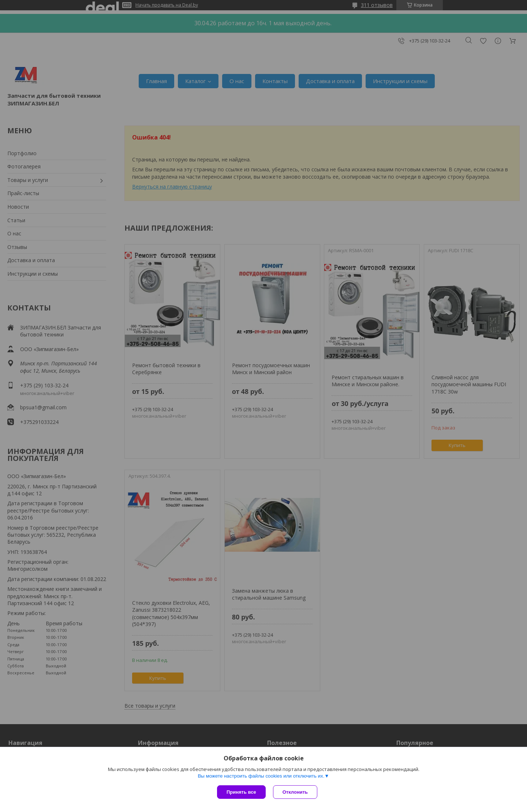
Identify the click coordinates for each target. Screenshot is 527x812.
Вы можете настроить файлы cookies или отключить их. (261, 776)
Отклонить (295, 792)
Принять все (241, 792)
